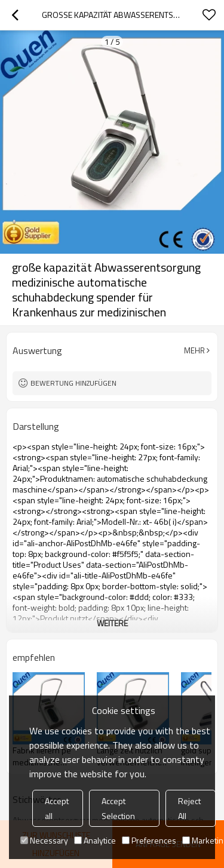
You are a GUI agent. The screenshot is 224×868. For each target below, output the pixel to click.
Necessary (44, 840)
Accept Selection (118, 808)
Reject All (189, 808)
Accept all (57, 808)
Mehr (194, 350)
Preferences (149, 840)
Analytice (95, 840)
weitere (112, 623)
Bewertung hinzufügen (73, 383)
